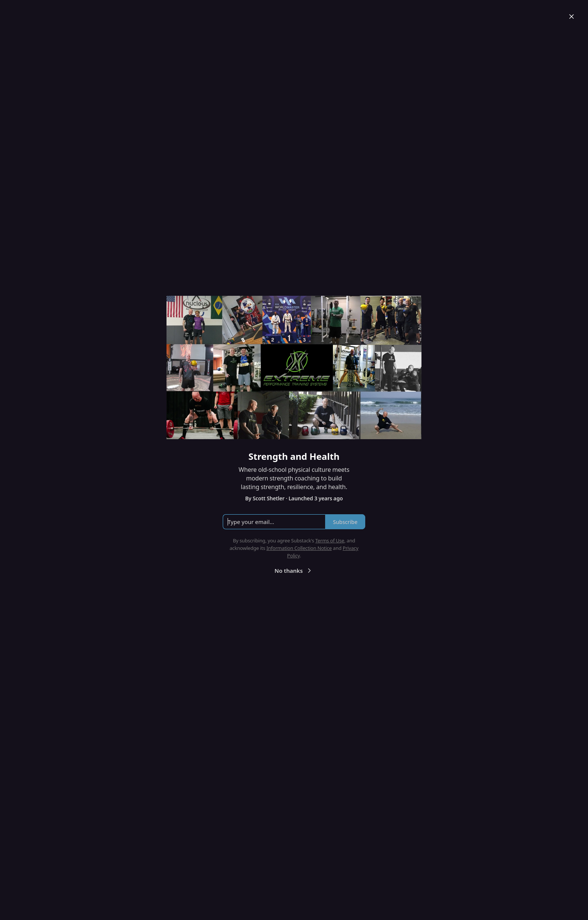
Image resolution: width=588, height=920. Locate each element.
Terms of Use (330, 541)
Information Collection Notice (299, 548)
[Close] (571, 17)
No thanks (294, 571)
